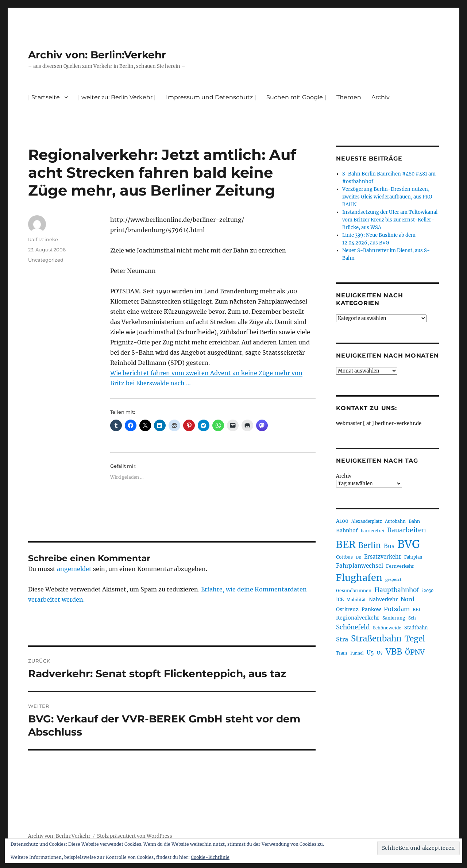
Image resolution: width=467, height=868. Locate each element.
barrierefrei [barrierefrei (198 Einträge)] (373, 531)
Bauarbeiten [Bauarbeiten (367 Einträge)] (407, 530)
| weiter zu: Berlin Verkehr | (117, 97)
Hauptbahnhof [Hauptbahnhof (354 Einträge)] (397, 590)
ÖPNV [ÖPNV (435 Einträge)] (415, 652)
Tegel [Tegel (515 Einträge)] (415, 639)
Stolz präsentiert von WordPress (135, 836)
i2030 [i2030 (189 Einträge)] (428, 591)
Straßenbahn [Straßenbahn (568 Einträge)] (376, 639)
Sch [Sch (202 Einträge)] (412, 618)
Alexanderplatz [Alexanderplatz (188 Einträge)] (367, 521)
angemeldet (74, 569)
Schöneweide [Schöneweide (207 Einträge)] (387, 628)
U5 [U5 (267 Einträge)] (370, 653)
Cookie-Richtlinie (210, 857)
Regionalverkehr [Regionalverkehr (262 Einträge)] (358, 618)
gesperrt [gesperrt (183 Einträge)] (393, 580)
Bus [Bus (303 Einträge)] (389, 546)
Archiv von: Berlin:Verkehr (97, 55)
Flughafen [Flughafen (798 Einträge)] (359, 578)
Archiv (381, 97)
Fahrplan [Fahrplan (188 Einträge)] (413, 557)
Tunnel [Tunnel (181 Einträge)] (357, 653)
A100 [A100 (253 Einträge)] (342, 521)
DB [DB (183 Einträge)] (358, 557)
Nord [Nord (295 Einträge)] (408, 599)
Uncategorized (46, 260)
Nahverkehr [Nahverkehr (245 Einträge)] (383, 600)
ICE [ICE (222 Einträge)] (340, 600)
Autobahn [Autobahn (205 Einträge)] (395, 521)
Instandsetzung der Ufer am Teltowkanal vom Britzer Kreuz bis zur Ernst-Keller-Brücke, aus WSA (390, 220)
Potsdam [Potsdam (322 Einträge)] (397, 609)
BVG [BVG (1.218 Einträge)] (409, 544)
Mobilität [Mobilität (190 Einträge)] (356, 600)
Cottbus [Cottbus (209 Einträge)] (344, 557)
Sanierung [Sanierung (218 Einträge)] (394, 618)
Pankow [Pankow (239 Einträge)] (371, 609)
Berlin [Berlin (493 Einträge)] (370, 545)
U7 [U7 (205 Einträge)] (380, 653)
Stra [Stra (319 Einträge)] (342, 639)
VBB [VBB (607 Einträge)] (394, 652)
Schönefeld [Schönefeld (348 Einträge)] (353, 627)
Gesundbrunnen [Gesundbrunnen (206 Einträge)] (354, 591)
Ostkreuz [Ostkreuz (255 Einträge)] (347, 609)
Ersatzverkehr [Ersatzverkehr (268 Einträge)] (383, 557)
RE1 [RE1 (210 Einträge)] (416, 609)
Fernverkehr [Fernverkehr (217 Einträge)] (400, 566)
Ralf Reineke (43, 239)
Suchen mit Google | (296, 97)
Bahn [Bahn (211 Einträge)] (414, 521)
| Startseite (44, 97)
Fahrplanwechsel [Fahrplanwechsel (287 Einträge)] (360, 566)
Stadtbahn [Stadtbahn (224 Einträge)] (416, 628)
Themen (349, 97)
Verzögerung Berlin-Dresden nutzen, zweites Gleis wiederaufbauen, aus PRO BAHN (387, 197)
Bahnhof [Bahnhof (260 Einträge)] (347, 531)
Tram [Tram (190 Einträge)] (341, 653)
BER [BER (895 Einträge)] (346, 545)
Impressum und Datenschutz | (211, 97)
